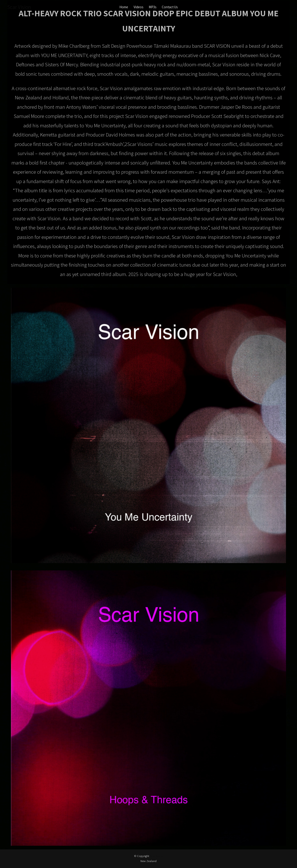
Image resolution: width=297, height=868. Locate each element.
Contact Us (170, 7)
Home (124, 7)
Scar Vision (19, 7)
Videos (138, 7)
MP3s (153, 7)
